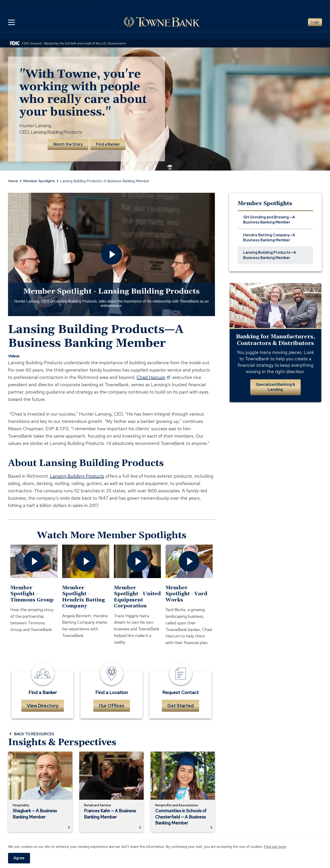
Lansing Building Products (77, 476)
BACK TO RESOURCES (31, 734)
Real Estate (101, 6)
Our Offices (112, 706)
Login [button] (315, 22)
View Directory (43, 706)
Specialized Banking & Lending (275, 387)
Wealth (53, 6)
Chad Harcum (153, 377)
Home (13, 181)
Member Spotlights (39, 181)
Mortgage (79, 6)
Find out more (275, 847)
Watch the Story (68, 144)
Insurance (35, 6)
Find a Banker (108, 144)
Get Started (180, 706)
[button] (11, 22)
